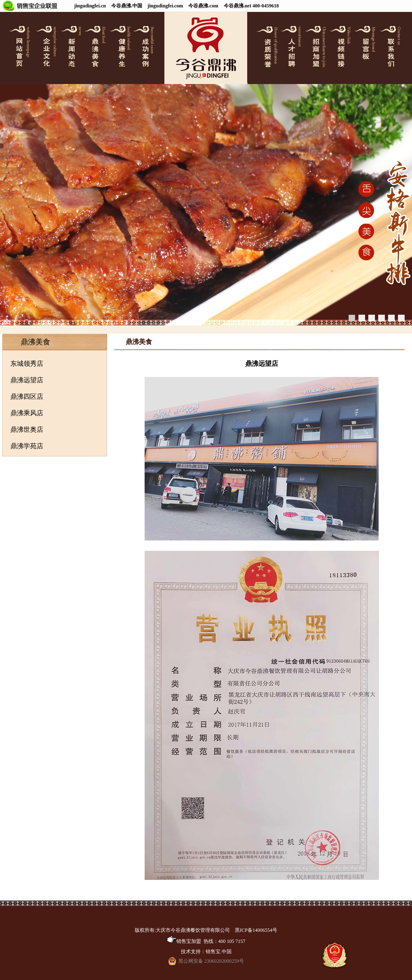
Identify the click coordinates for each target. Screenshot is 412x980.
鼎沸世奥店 (27, 429)
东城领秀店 (27, 364)
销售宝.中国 (219, 952)
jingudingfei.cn (90, 6)
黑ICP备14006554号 (256, 930)
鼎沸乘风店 (27, 413)
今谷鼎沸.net (238, 6)
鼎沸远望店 (27, 380)
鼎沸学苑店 (27, 446)
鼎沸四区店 (27, 396)
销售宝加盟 (184, 941)
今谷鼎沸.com (203, 6)
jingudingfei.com (165, 6)
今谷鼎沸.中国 (127, 6)
